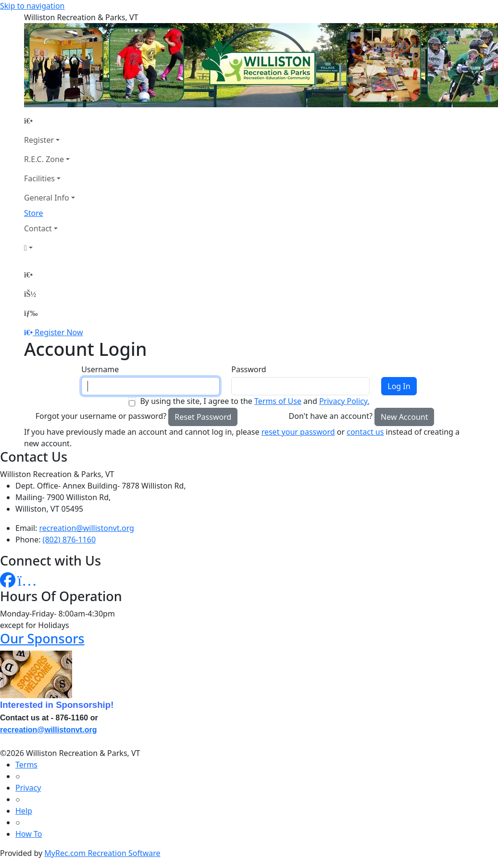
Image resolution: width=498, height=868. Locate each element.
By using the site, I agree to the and (255, 401)
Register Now (59, 332)
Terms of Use (278, 401)
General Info (47, 198)
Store (34, 213)
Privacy (28, 788)
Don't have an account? (331, 416)
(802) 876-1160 (69, 540)
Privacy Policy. (344, 401)
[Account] (50, 248)
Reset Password (203, 417)
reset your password (298, 432)
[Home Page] (50, 121)
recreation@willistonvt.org (87, 528)
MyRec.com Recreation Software (102, 853)
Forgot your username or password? (101, 416)
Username (100, 369)
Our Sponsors (42, 638)
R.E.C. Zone (44, 159)
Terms (26, 765)
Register (39, 140)
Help (24, 811)
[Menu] (31, 313)
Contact (38, 228)
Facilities (39, 178)
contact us (365, 432)
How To (29, 834)
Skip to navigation (32, 6)
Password (249, 369)
